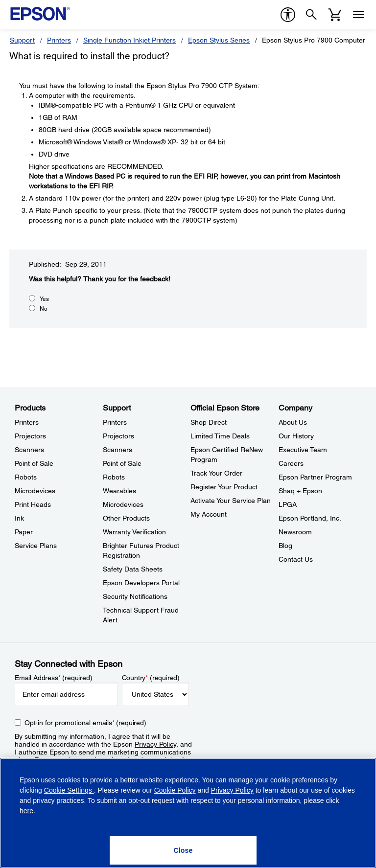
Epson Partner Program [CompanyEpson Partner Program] (315, 477)
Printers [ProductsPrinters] (27, 422)
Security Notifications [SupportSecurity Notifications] (135, 596)
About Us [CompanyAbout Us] (293, 422)
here (26, 811)
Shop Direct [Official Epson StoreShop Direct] (209, 422)
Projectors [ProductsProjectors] (30, 436)
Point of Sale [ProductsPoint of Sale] (34, 463)
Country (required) (151, 678)
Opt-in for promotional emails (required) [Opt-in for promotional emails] (85, 723)
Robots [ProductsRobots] (26, 477)
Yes (44, 299)
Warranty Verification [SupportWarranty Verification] (134, 532)
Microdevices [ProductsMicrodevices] (35, 491)
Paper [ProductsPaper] (24, 532)
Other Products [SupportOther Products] (126, 518)
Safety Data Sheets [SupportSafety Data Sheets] (133, 569)
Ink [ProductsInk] (19, 518)
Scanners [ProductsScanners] (29, 450)
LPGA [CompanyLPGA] (288, 504)
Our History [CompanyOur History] (296, 436)
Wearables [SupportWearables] (119, 491)
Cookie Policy (175, 790)
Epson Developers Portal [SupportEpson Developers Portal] (141, 583)
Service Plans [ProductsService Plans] (36, 546)
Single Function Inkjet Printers (129, 40)
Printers (59, 40)
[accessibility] (288, 15)
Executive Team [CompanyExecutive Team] (303, 450)
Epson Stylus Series (219, 40)
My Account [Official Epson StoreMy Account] (209, 514)
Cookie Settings (69, 790)
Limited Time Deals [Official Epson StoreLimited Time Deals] (220, 436)
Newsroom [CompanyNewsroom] (295, 532)
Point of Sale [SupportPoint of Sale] (122, 463)
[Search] (311, 15)
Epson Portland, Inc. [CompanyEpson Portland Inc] (310, 518)
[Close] (183, 850)
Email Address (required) (54, 678)
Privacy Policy (155, 744)
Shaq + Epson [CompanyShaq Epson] (300, 491)
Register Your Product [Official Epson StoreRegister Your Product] (224, 487)
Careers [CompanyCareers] (291, 463)
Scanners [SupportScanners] (117, 450)
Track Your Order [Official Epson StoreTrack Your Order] (216, 473)
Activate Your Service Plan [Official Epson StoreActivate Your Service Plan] (231, 501)
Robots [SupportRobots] (114, 477)
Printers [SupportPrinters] (115, 422)
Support (22, 40)
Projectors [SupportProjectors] (118, 436)
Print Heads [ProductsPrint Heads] (33, 504)
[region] (188, 813)
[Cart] (335, 15)
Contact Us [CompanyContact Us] (296, 559)
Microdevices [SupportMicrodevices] (123, 504)
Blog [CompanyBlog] (285, 546)
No (44, 309)
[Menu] (358, 15)
